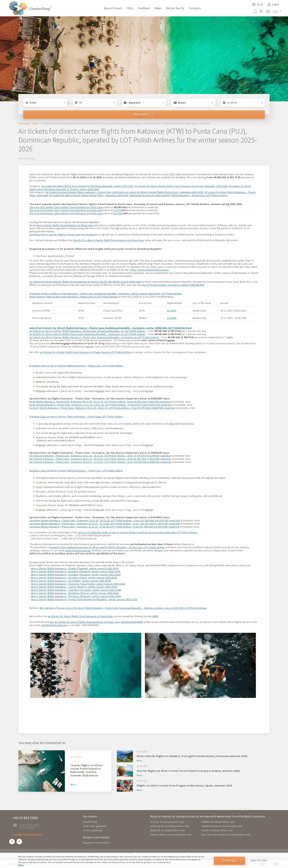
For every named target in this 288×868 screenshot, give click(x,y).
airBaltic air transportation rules (218, 822)
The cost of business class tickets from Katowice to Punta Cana (66, 213)
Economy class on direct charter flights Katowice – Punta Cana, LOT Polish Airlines (76, 366)
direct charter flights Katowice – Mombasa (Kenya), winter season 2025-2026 (75, 593)
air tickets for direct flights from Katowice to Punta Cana (81, 616)
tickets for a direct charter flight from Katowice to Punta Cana (108, 240)
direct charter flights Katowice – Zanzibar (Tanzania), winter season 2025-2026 (76, 574)
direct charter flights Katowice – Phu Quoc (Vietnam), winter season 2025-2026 (76, 596)
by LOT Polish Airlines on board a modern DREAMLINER (173, 285)
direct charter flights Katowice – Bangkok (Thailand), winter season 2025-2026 (75, 571)
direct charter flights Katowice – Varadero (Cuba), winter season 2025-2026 (74, 578)
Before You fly (175, 8)
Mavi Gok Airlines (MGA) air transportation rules (226, 835)
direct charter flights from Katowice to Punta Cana (65, 225)
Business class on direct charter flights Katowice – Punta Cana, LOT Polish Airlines (76, 471)
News (158, 8)
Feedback (144, 8)
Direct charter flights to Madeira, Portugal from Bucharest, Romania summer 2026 (192, 756)
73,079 (117, 210)
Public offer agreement (95, 826)
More (21, 865)
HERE (155, 616)
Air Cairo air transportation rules (167, 822)
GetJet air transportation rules (217, 830)
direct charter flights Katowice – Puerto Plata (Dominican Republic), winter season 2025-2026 (84, 599)
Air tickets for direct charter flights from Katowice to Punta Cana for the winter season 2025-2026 (85, 282)
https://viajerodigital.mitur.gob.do (150, 270)
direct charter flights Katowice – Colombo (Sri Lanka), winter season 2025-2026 (76, 590)
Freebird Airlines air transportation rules (222, 826)
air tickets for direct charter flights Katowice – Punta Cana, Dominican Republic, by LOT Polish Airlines (88, 331)
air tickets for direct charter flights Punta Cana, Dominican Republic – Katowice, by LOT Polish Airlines (87, 334)
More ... (74, 785)
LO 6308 (172, 318)
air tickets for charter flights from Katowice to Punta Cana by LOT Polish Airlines (86, 352)
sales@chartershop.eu (78, 550)
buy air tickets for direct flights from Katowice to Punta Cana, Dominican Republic (97, 622)
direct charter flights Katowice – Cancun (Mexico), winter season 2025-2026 (74, 587)
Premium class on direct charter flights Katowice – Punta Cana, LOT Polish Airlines (76, 417)
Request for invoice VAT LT (97, 843)
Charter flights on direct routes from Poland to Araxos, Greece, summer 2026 (188, 771)
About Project (113, 8)
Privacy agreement (93, 830)
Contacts (195, 8)
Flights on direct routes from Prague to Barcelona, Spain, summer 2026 (184, 785)
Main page (24, 124)
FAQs (130, 8)
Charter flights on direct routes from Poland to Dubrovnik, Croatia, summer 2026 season (87, 770)
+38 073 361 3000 (29, 825)
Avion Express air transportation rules (170, 826)
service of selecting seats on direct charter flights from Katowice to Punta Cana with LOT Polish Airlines (137, 532)
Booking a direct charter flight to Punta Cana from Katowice (64, 234)
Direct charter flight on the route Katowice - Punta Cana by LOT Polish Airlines (74, 297)
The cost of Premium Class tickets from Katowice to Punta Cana (66, 210)
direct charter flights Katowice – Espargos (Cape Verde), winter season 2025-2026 (78, 584)
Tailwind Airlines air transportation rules (171, 835)
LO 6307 (172, 311)
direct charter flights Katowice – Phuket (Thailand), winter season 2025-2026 (74, 568)
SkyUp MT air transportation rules (168, 830)
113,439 (118, 213)
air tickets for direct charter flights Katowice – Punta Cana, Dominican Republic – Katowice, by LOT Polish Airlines (94, 337)
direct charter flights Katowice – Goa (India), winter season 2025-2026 (71, 581)
